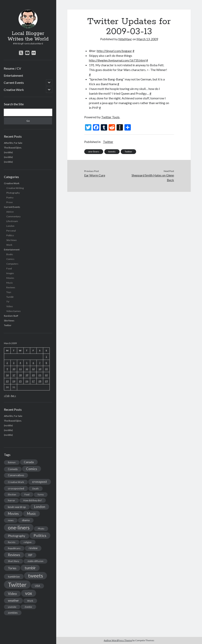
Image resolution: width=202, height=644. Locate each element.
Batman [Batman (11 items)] (12, 462)
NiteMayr (125, 39)
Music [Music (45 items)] (31, 514)
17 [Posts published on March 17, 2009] (14, 375)
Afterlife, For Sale (13, 143)
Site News (12, 240)
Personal (11, 231)
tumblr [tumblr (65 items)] (30, 568)
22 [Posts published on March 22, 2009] (46, 375)
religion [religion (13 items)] (28, 542)
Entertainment (13, 75)
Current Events (14, 83)
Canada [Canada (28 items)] (29, 462)
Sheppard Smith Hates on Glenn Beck (153, 178)
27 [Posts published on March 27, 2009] (33, 381)
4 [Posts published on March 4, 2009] (20, 363)
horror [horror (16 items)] (11, 500)
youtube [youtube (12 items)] (12, 607)
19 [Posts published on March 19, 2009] (27, 375)
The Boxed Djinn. (13, 148)
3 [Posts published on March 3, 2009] (14, 363)
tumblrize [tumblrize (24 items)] (14, 576)
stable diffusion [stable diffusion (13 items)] (35, 561)
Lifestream (12, 221)
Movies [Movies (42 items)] (13, 514)
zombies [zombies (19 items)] (13, 613)
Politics (10, 235)
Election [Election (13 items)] (12, 494)
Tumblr (10, 297)
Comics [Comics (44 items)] (32, 469)
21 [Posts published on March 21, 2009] (40, 375)
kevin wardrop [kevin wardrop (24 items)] (17, 507)
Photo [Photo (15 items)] (41, 529)
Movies (10, 278)
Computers (12, 264)
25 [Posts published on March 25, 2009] (20, 381)
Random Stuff (11, 316)
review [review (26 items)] (33, 548)
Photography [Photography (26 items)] (17, 536)
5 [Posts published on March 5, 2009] (27, 363)
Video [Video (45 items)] (12, 594)
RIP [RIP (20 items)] (30, 555)
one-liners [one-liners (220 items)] (19, 527)
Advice (10, 212)
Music (10, 283)
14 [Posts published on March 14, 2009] (40, 369)
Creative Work (14, 90)
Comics (10, 259)
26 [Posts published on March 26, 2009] (27, 381)
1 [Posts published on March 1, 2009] (46, 357)
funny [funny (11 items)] (41, 494)
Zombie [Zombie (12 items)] (28, 607)
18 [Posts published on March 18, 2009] (20, 375)
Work (9, 245)
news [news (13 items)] (11, 520)
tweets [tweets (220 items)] (36, 576)
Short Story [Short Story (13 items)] (14, 561)
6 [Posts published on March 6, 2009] (33, 363)
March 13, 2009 (147, 39)
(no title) (8, 152)
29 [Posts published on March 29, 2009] (46, 381)
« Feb (7, 396)
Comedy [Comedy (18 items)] (13, 469)
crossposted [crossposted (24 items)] (16, 488)
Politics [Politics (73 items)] (40, 535)
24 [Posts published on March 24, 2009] (14, 381)
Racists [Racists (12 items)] (12, 542)
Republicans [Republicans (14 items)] (14, 548)
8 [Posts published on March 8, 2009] (46, 363)
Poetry (10, 197)
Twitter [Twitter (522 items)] (17, 585)
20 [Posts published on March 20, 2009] (33, 375)
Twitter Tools (110, 117)
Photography (13, 193)
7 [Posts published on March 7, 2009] (40, 363)
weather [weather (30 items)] (13, 600)
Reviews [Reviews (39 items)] (14, 555)
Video (9, 306)
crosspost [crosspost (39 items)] (40, 482)
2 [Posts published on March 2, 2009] (7, 363)
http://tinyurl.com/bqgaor (114, 51)
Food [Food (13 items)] (27, 494)
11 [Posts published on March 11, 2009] (20, 369)
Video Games (14, 311)
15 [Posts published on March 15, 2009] (46, 369)
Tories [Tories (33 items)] (12, 568)
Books (10, 254)
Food (9, 268)
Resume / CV (12, 68)
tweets (112, 152)
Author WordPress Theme (118, 640)
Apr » (13, 396)
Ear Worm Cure (95, 175)
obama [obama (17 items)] (26, 520)
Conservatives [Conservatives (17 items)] (16, 475)
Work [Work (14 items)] (30, 601)
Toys (9, 292)
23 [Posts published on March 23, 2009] (7, 381)
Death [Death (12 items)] (36, 489)
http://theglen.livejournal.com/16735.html (117, 60)
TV (8, 302)
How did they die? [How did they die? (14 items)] (33, 500)
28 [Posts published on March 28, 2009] (40, 381)
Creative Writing (15, 188)
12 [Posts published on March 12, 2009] (27, 369)
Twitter (8, 325)
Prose (9, 202)
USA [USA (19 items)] (37, 586)
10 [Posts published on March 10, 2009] (14, 369)
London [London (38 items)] (40, 507)
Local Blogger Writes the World (28, 36)
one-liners (94, 152)
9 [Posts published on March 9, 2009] (7, 369)
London (10, 226)
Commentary (13, 216)
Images (10, 273)
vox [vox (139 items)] (29, 593)
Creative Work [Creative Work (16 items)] (16, 482)
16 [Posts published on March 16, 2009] (7, 375)
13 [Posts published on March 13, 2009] (33, 369)
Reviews (11, 287)
